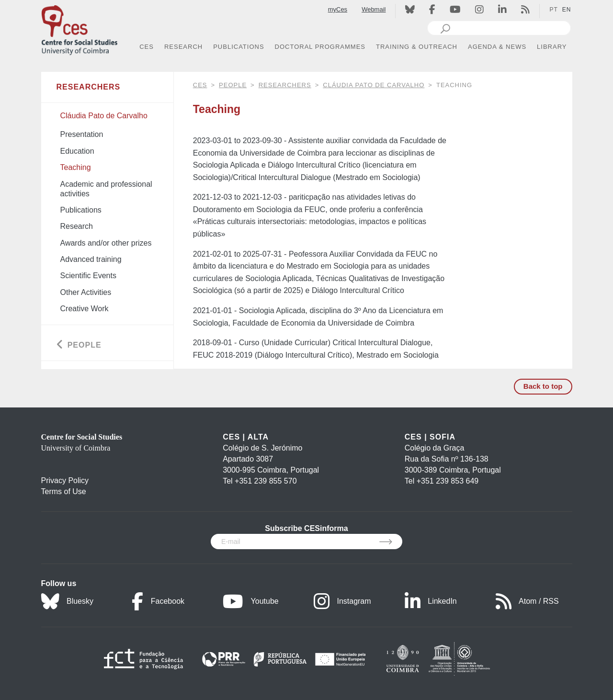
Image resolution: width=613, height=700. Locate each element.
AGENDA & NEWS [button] (497, 47)
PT (553, 10)
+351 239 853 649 (448, 481)
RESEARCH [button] (183, 47)
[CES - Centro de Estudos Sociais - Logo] (79, 28)
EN (567, 10)
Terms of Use (64, 491)
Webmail (374, 9)
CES (200, 85)
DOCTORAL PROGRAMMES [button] (320, 47)
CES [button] (147, 47)
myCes (338, 9)
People (233, 85)
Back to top (543, 386)
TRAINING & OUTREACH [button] (417, 47)
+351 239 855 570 (266, 481)
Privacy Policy (65, 480)
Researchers (285, 85)
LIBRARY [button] (552, 47)
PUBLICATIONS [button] (238, 47)
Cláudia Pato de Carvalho (374, 85)
